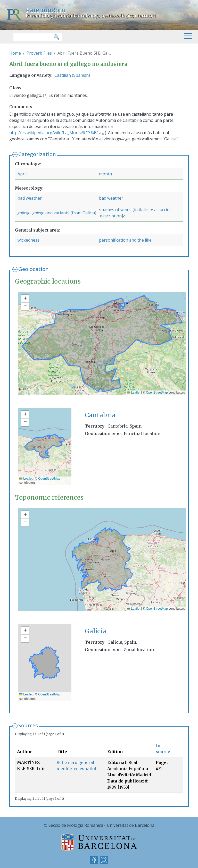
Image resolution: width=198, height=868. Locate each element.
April (22, 174)
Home (15, 53)
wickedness (28, 240)
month (105, 174)
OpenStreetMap (157, 393)
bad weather (30, 198)
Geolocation (34, 269)
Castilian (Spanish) (72, 75)
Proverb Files (39, 53)
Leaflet (134, 393)
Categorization (37, 154)
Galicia (96, 631)
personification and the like (125, 240)
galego (38, 213)
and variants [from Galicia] (70, 213)
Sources (28, 725)
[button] (25, 299)
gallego (24, 213)
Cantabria (100, 415)
